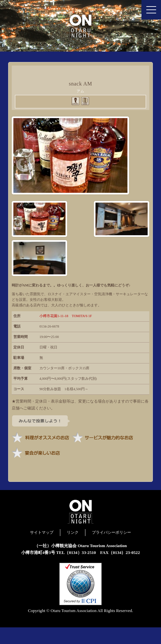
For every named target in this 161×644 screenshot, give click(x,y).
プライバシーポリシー (111, 549)
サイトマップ (42, 549)
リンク (73, 549)
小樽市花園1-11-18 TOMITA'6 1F (66, 333)
